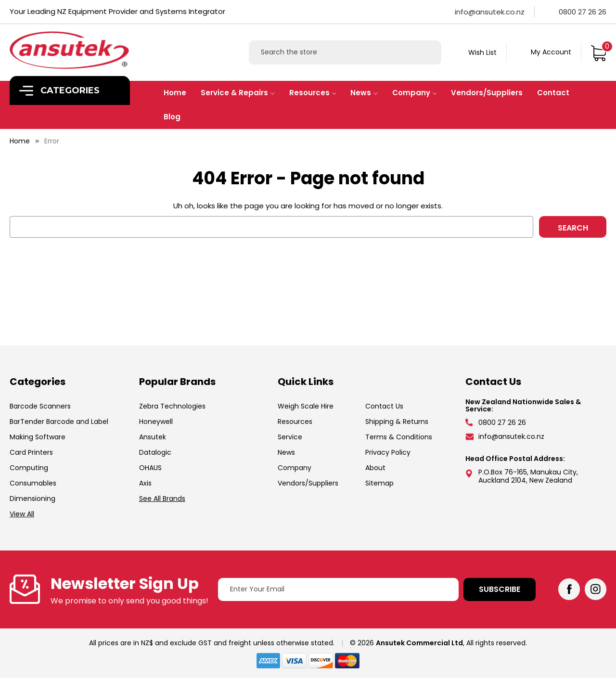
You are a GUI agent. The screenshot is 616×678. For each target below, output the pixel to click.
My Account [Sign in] (551, 52)
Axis (145, 483)
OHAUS (150, 468)
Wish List (482, 52)
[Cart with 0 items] (598, 52)
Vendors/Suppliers (487, 93)
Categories (59, 91)
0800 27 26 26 (583, 12)
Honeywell (156, 422)
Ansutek (153, 437)
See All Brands (162, 499)
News (364, 93)
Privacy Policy (388, 452)
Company (415, 93)
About (375, 468)
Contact (553, 93)
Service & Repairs (238, 93)
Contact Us (384, 406)
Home (175, 93)
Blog (172, 117)
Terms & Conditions (399, 437)
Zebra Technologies (172, 406)
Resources (313, 93)
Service (290, 437)
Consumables (33, 483)
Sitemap (379, 483)
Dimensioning (32, 499)
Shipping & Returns (397, 422)
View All (22, 514)
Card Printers (31, 452)
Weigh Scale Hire (306, 406)
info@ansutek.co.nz (490, 12)
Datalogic (155, 452)
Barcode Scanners (40, 406)
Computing (29, 468)
